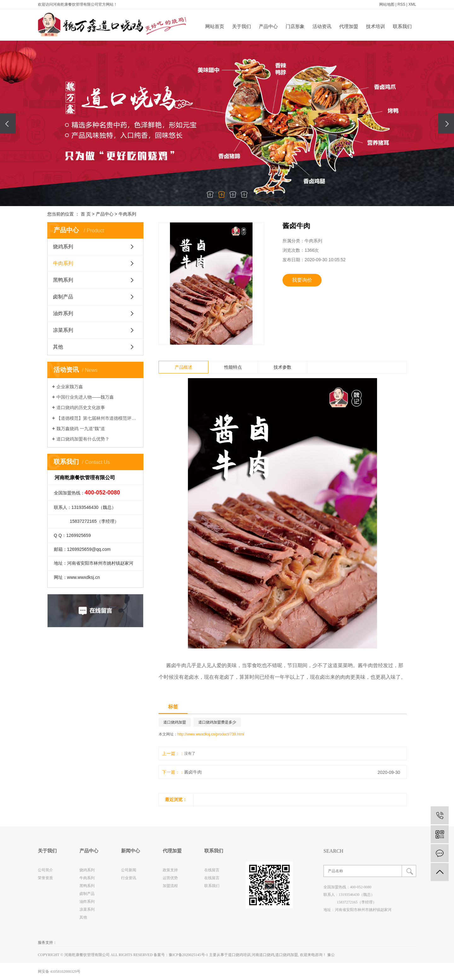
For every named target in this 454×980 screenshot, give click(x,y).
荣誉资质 (45, 878)
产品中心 (268, 26)
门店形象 (295, 26)
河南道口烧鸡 (263, 955)
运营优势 (170, 878)
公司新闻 (129, 870)
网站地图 (387, 4)
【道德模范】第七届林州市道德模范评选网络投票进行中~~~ (98, 418)
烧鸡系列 (63, 247)
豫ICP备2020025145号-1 (188, 955)
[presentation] (8, 123)
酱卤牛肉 (193, 772)
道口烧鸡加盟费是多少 (217, 722)
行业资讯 (129, 878)
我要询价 (302, 280)
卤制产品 (63, 297)
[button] (210, 194)
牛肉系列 (127, 214)
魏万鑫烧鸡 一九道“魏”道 (81, 429)
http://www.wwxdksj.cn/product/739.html (211, 734)
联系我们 (402, 26)
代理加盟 (349, 26)
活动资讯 (322, 26)
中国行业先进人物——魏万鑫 (85, 397)
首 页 (86, 214)
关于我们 (242, 26)
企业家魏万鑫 (70, 387)
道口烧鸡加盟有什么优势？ (83, 439)
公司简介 (45, 870)
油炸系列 (63, 313)
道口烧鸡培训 (239, 955)
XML (412, 4)
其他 (58, 347)
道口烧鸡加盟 (175, 722)
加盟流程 (170, 886)
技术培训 (375, 26)
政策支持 (170, 870)
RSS (402, 4)
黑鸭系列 (63, 280)
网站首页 (215, 26)
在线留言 (212, 870)
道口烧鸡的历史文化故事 (81, 407)
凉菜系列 (63, 330)
